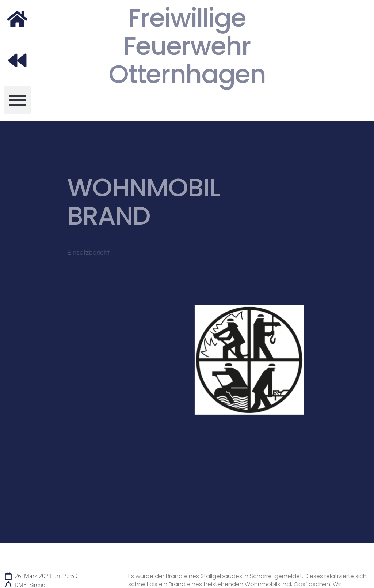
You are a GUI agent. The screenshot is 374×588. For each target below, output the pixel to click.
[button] (17, 100)
